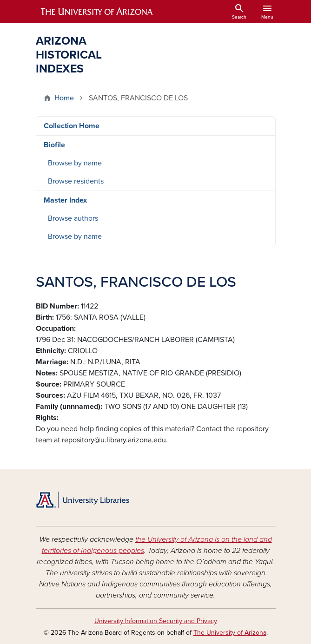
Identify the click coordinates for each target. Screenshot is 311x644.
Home (64, 98)
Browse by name (75, 163)
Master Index (65, 200)
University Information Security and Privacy (156, 621)
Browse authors (73, 218)
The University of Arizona (230, 633)
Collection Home (72, 126)
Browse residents (76, 181)
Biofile (54, 145)
